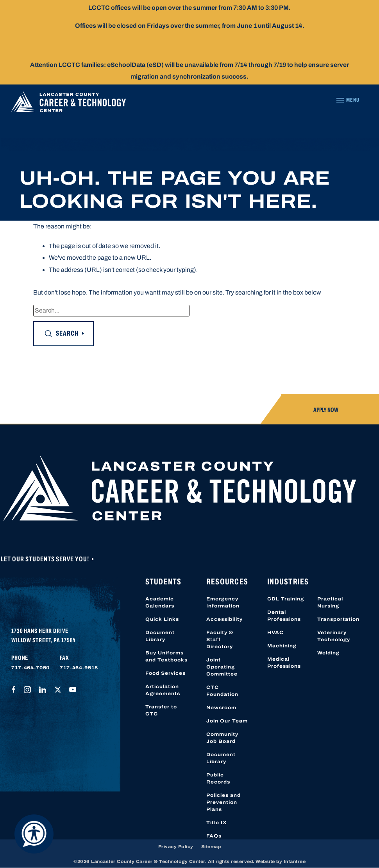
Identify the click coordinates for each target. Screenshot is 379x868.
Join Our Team (227, 721)
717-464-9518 (79, 668)
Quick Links (162, 619)
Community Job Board (222, 738)
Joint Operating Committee (222, 667)
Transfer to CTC (161, 710)
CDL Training (286, 599)
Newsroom (221, 708)
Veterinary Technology (334, 636)
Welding (328, 653)
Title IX (217, 823)
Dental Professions (284, 616)
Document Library (160, 636)
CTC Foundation (222, 691)
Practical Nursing (330, 602)
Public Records (218, 778)
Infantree (295, 861)
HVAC (275, 633)
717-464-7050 (30, 668)
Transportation (338, 619)
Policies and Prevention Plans (223, 802)
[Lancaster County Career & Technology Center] (68, 104)
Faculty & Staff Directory (220, 640)
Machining (282, 646)
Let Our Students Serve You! (46, 559)
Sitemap (211, 846)
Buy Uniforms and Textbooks (166, 656)
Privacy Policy (176, 846)
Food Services (165, 673)
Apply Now (326, 410)
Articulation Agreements (163, 690)
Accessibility (224, 619)
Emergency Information (223, 602)
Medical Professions (284, 663)
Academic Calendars (160, 602)
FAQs (214, 836)
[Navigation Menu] (348, 100)
